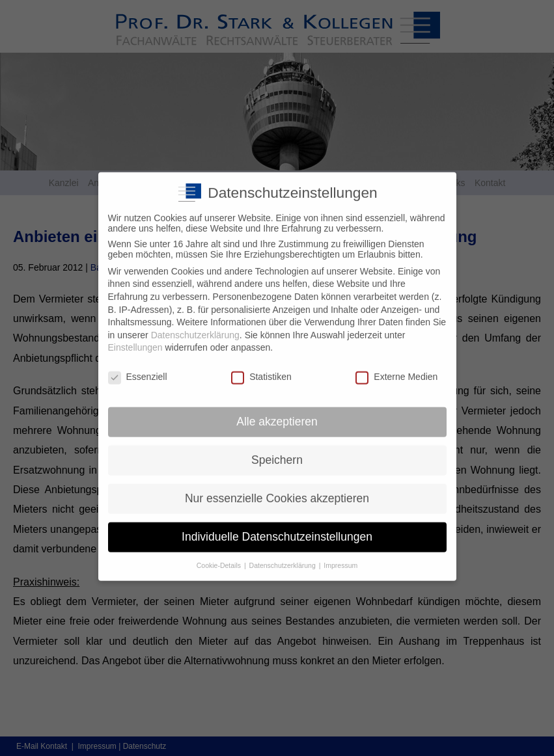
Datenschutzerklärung (195, 325)
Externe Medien (396, 366)
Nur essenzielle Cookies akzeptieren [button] (277, 488)
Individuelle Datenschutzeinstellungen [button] (277, 526)
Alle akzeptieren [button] (277, 411)
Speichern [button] (277, 450)
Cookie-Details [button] (220, 554)
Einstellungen (135, 337)
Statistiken (261, 366)
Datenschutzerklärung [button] (284, 554)
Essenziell (138, 366)
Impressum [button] (340, 554)
